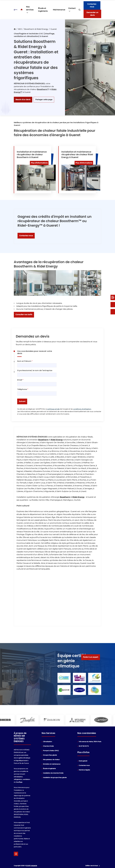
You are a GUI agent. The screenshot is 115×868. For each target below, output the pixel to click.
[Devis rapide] (113, 297)
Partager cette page (44, 100)
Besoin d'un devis (23, 100)
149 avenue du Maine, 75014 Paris (90, 742)
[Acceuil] (22, 10)
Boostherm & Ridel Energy (36, 29)
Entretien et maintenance (52, 764)
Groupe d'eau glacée (50, 755)
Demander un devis (92, 14)
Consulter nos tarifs (24, 315)
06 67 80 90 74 (84, 746)
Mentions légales (84, 770)
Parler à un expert (91, 657)
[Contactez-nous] (113, 305)
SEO (20, 29)
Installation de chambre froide (53, 773)
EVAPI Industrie (32, 866)
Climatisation (48, 742)
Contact (72, 10)
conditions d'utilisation (82, 409)
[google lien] (16, 854)
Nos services (30, 10)
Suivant (22, 401)
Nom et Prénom (25, 361)
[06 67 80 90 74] (113, 312)
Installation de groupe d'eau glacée (55, 777)
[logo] (16, 10)
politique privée (53, 409)
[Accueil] (15, 29)
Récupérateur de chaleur (51, 760)
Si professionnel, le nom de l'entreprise (35, 370)
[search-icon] (80, 10)
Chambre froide (48, 746)
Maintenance (59, 10)
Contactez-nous (92, 5)
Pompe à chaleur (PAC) (51, 751)
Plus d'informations (39, 163)
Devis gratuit (83, 761)
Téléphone (23, 389)
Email (20, 380)
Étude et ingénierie (43, 10)
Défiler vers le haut (93, 866)
